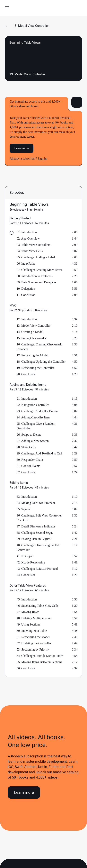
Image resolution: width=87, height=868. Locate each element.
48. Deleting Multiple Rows (34, 618)
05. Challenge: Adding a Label (36, 257)
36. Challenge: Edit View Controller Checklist (39, 518)
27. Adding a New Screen (33, 441)
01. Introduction (27, 232)
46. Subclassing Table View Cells (38, 606)
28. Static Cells (26, 447)
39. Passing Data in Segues (34, 539)
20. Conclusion (26, 374)
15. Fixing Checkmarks (31, 338)
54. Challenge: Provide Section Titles (40, 656)
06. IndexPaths (26, 264)
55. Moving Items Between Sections (39, 662)
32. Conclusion (26, 472)
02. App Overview (28, 238)
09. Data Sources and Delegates (36, 282)
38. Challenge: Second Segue (35, 533)
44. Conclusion (26, 575)
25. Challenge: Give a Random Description (36, 426)
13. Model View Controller (34, 326)
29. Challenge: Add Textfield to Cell (39, 453)
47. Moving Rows (28, 612)
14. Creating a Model (30, 332)
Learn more (22, 148)
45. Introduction (27, 599)
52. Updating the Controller (34, 643)
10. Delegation (26, 289)
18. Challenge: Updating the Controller (41, 362)
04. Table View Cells (30, 251)
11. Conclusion (26, 295)
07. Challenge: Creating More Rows (39, 270)
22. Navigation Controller (33, 405)
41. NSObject (25, 556)
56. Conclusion (26, 668)
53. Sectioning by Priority (33, 649)
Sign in (42, 158)
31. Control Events (28, 466)
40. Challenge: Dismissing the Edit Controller (39, 548)
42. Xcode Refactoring (31, 562)
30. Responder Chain (30, 460)
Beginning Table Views (29, 204)
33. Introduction (27, 497)
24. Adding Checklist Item (33, 417)
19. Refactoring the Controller (35, 368)
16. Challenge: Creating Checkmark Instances (39, 347)
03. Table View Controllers (33, 245)
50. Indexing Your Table (32, 631)
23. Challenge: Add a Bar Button (37, 411)
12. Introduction (27, 319)
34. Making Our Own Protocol (36, 503)
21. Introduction (27, 399)
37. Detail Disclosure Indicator (36, 526)
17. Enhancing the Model (32, 355)
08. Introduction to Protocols (35, 276)
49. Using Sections (28, 624)
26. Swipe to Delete (29, 435)
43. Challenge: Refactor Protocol (37, 569)
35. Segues (23, 509)
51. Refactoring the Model (33, 637)
